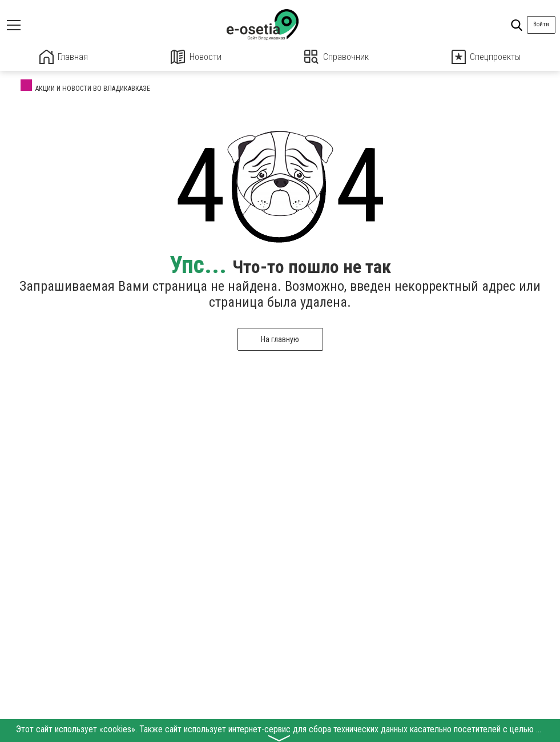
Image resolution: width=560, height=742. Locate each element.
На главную (280, 339)
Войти (541, 24)
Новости (196, 57)
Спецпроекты (486, 57)
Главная (63, 57)
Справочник (337, 57)
